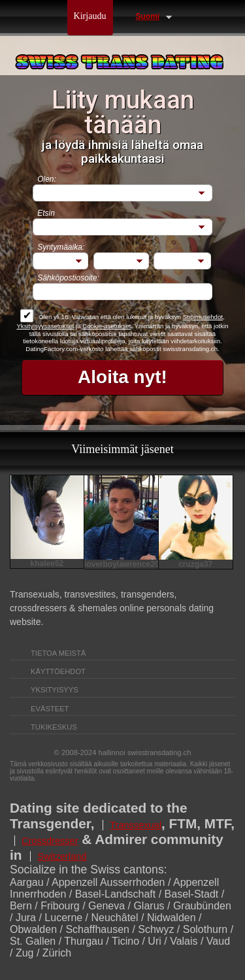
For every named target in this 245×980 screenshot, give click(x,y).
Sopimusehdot (203, 317)
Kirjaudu (90, 16)
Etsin (46, 213)
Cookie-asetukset (106, 326)
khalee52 (47, 564)
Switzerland (62, 856)
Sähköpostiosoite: (68, 278)
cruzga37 (195, 564)
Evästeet (50, 709)
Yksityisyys (55, 690)
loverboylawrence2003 (121, 564)
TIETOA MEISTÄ (58, 653)
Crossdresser (50, 841)
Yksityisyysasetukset (45, 326)
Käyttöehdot (58, 671)
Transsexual (136, 825)
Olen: (47, 179)
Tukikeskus (54, 727)
